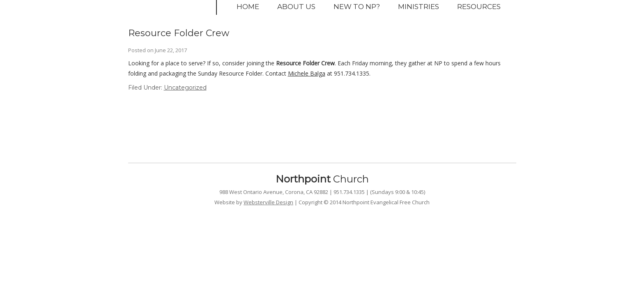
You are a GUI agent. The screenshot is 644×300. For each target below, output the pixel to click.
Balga (318, 73)
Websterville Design (268, 202)
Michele (299, 73)
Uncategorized (185, 88)
